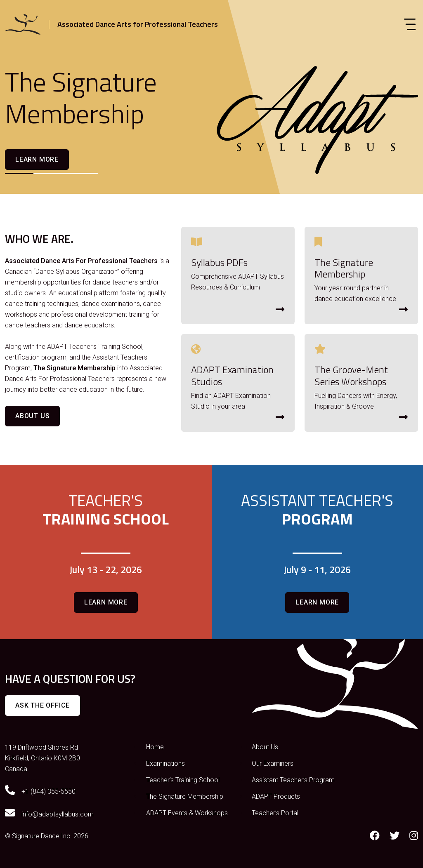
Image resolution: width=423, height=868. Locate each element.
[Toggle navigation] (410, 24)
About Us (32, 416)
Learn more (37, 159)
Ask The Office (43, 705)
